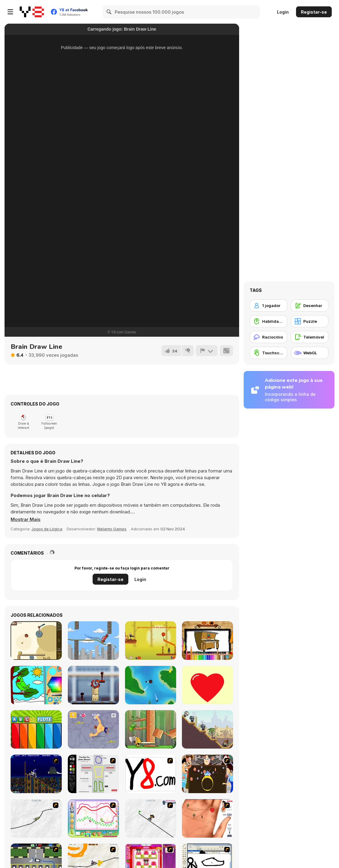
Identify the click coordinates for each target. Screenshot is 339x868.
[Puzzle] (310, 321)
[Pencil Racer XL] (36, 818)
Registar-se (314, 12)
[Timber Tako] (151, 729)
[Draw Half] (207, 685)
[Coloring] (36, 685)
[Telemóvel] (310, 337)
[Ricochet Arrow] (207, 729)
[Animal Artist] (93, 818)
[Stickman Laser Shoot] (93, 685)
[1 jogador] (268, 305)
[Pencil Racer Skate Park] (151, 818)
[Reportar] (207, 351)
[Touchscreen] (268, 353)
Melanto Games (112, 529)
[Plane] (151, 685)
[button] (26, 519)
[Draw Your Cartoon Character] (93, 774)
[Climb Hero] (93, 729)
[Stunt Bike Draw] (36, 774)
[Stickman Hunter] (151, 641)
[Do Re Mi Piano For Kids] (36, 729)
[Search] (109, 12)
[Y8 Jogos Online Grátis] (32, 12)
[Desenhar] (310, 305)
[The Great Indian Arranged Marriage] (207, 774)
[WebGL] (310, 353)
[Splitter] (36, 641)
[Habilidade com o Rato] (268, 321)
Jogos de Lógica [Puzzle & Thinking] (47, 529)
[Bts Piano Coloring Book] (207, 641)
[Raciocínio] (268, 337)
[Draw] (151, 774)
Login (283, 12)
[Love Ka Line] (207, 818)
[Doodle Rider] (93, 641)
